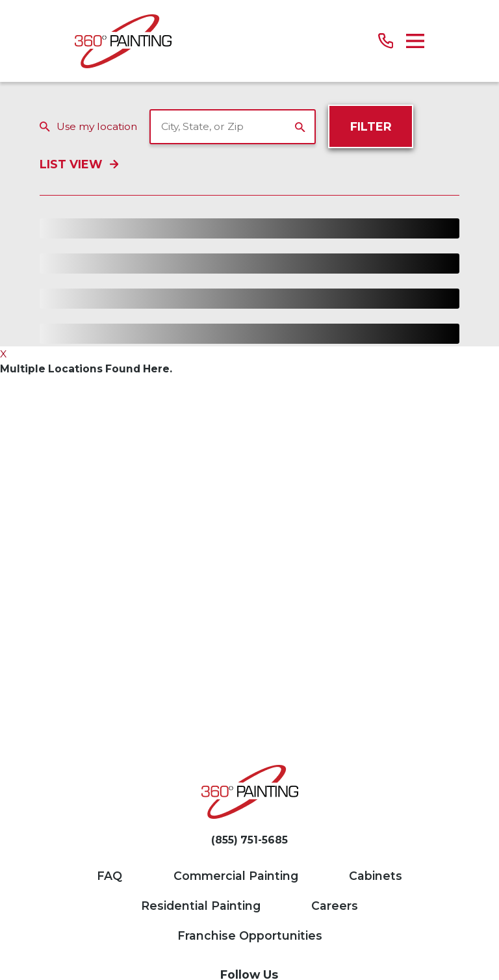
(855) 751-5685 (249, 840)
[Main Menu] (415, 41)
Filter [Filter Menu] (371, 126)
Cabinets (376, 876)
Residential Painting (201, 906)
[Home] (123, 41)
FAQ (109, 876)
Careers (335, 906)
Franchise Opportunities (250, 935)
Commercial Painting (236, 876)
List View (79, 165)
